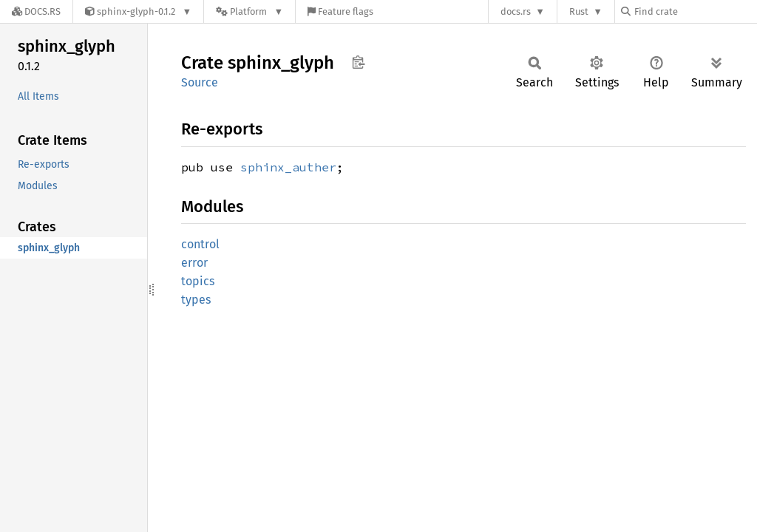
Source (200, 82)
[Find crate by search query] (695, 11)
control (200, 244)
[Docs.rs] (36, 11)
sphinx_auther (288, 167)
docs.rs (516, 11)
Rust (579, 11)
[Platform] (249, 11)
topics (198, 281)
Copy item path (358, 62)
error (194, 263)
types (196, 300)
